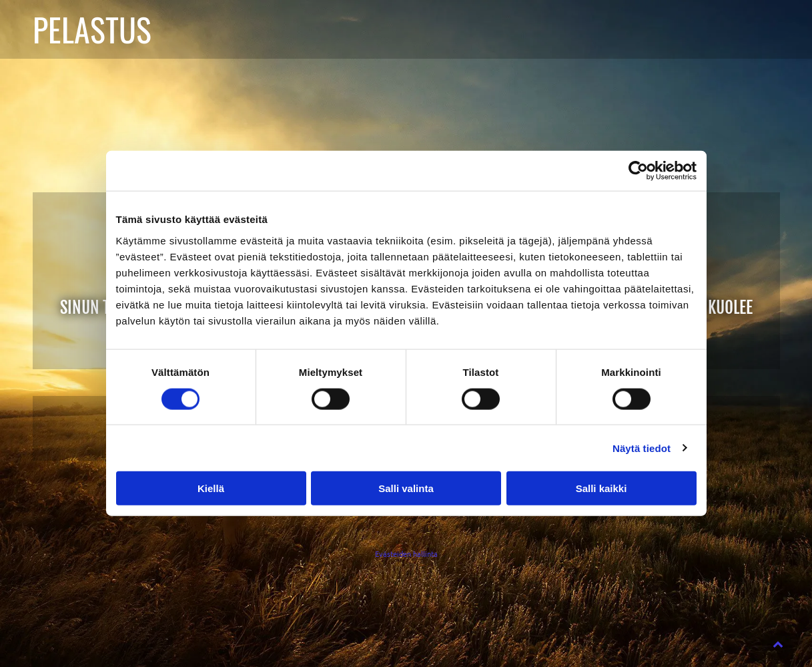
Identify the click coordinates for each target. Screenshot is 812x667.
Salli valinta (406, 488)
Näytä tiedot (642, 448)
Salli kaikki (601, 488)
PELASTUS (92, 29)
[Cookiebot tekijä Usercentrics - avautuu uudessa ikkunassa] (638, 171)
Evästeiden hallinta (406, 553)
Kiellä (211, 488)
